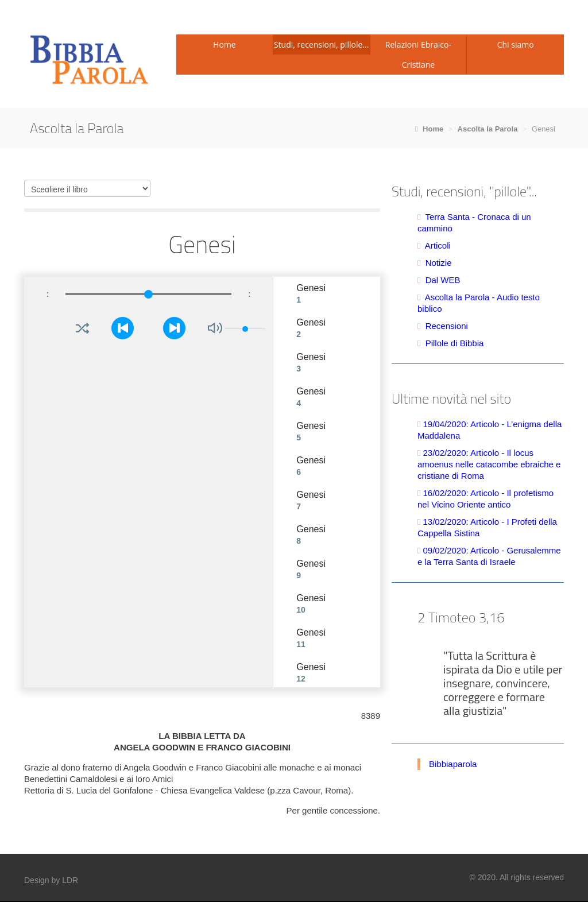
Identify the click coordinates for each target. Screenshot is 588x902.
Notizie (439, 263)
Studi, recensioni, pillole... (321, 44)
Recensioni (447, 326)
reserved (548, 877)
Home (225, 44)
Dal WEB (443, 280)
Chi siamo (516, 44)
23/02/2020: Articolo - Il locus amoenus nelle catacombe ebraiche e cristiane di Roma (489, 464)
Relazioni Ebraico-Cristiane (418, 55)
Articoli (438, 245)
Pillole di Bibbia (455, 343)
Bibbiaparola (453, 764)
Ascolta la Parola (488, 129)
